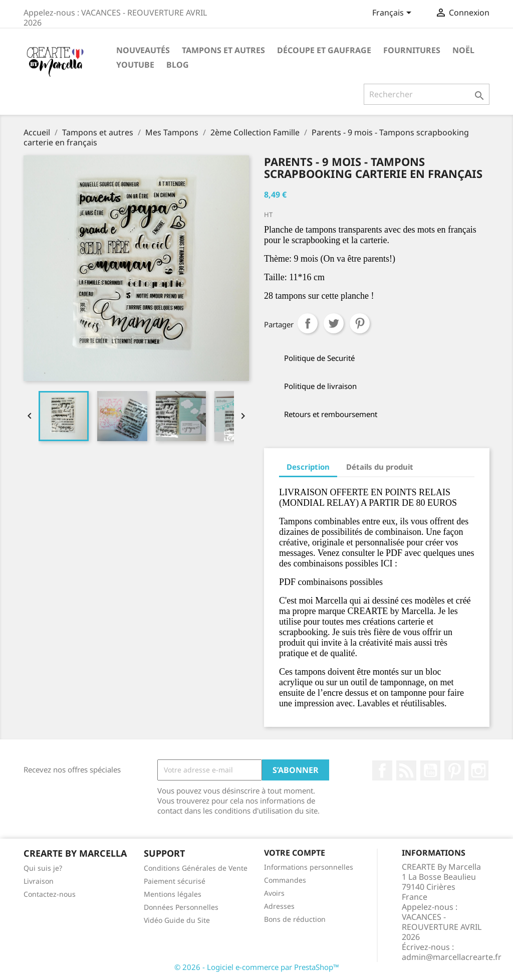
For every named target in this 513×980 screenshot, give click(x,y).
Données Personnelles (181, 907)
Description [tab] (308, 467)
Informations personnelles (309, 867)
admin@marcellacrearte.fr (452, 957)
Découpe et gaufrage (324, 50)
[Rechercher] (427, 94)
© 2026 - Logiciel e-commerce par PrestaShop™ (257, 967)
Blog (178, 65)
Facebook (382, 770)
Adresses (279, 906)
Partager (308, 323)
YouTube (430, 770)
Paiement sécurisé (175, 881)
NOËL (463, 50)
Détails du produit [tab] (380, 467)
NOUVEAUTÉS (143, 50)
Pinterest (360, 323)
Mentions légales (173, 894)
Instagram (478, 770)
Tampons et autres (223, 50)
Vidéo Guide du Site (177, 920)
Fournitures (412, 50)
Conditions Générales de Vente (196, 868)
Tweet (334, 323)
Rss (406, 770)
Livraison (39, 881)
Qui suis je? (43, 868)
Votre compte (295, 853)
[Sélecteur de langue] (394, 14)
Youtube (135, 65)
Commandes (285, 880)
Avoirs (274, 893)
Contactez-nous (50, 894)
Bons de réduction (295, 919)
